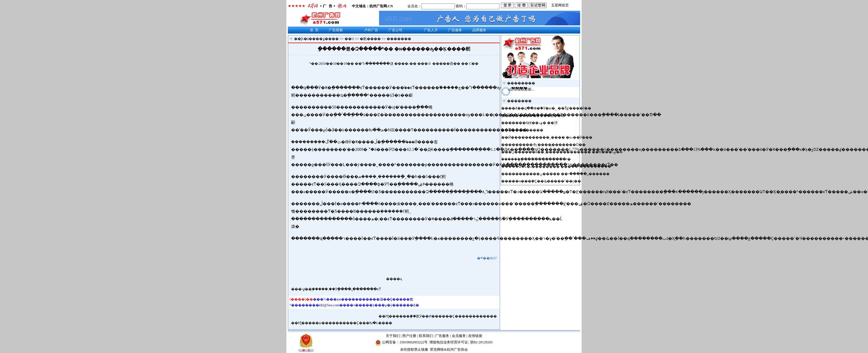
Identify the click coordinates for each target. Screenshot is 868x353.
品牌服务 (479, 30)
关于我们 (393, 336)
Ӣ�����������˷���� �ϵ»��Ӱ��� (550, 137)
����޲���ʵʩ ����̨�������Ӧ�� (547, 145)
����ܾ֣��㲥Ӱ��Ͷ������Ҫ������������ (446, 316)
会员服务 (459, 336)
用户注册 (409, 336)
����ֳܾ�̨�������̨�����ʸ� (539, 159)
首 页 (314, 30)
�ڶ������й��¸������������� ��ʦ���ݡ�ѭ (565, 152)
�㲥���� (370, 39)
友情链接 (475, 336)
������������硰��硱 (536, 116)
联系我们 (426, 336)
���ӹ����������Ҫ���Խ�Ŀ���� (350, 323)
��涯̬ (349, 39)
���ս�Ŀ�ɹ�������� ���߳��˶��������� (560, 167)
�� (457, 64)
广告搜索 (336, 30)
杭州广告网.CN (381, 6)
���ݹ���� (325, 39)
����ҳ (394, 279)
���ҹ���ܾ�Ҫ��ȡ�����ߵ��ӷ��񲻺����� (545, 181)
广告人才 (431, 30)
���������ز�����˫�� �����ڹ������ (559, 174)
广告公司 (395, 30)
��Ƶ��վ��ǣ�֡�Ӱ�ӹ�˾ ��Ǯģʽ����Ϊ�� (550, 108)
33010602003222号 (414, 342)
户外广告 (371, 30)
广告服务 (455, 30)
